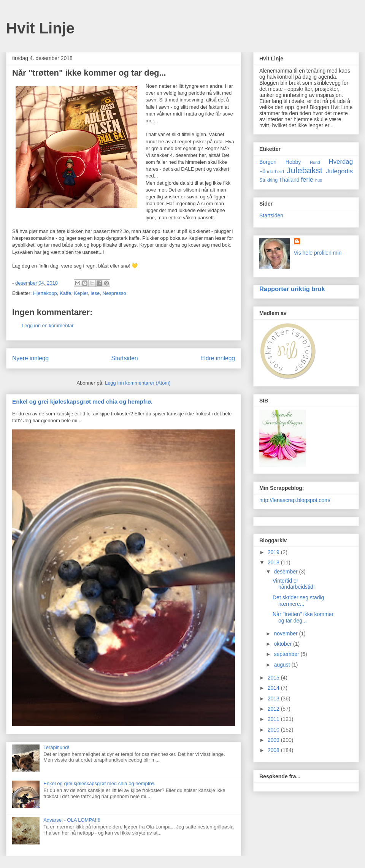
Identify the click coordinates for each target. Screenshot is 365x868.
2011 (274, 719)
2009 (274, 740)
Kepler (81, 293)
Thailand (289, 180)
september (287, 654)
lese (95, 293)
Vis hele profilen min (318, 253)
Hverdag (341, 162)
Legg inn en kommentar (48, 325)
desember (286, 572)
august (282, 665)
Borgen (268, 162)
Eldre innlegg (218, 358)
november (286, 634)
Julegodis (339, 171)
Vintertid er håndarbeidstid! (294, 584)
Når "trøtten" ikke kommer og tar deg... (303, 617)
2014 (274, 688)
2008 (274, 750)
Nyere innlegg (30, 358)
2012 (274, 709)
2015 (274, 678)
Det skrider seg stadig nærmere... (298, 601)
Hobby (293, 162)
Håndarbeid (272, 172)
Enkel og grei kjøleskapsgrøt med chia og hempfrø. (82, 402)
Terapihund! (56, 747)
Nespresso (114, 293)
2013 (274, 699)
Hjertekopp (45, 293)
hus (319, 180)
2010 (274, 730)
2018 (274, 562)
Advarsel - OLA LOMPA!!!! (72, 820)
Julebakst (304, 170)
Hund (315, 162)
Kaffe (65, 293)
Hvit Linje (40, 28)
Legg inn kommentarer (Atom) (138, 383)
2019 (274, 552)
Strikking (268, 180)
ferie (307, 180)
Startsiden (124, 358)
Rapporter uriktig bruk (292, 289)
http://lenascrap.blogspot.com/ (295, 500)
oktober (283, 644)
